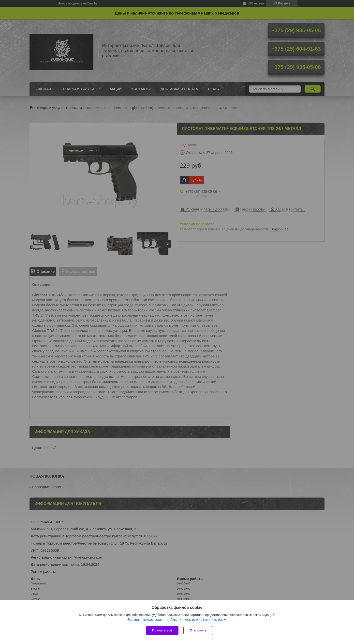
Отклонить (198, 630)
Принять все (162, 630)
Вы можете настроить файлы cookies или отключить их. (175, 620)
